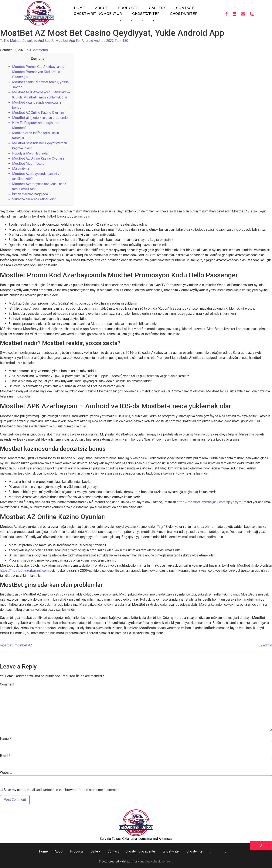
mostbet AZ (23, 645)
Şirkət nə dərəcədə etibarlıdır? (34, 199)
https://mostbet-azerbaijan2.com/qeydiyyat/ (210, 502)
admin (268, 645)
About (101, 8)
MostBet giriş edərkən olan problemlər (40, 118)
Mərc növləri (21, 169)
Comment (7, 684)
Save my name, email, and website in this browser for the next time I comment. (62, 790)
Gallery (158, 8)
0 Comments (38, 50)
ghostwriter (146, 14)
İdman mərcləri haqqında (30, 194)
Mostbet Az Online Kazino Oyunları (38, 158)
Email (5, 756)
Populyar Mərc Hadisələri (31, 153)
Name (6, 739)
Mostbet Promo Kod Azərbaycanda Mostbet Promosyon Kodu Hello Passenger (38, 72)
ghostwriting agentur (98, 14)
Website (6, 773)
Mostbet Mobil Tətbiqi (29, 164)
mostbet (6, 645)
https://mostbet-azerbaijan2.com (24, 571)
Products (128, 8)
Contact (185, 8)
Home (79, 8)
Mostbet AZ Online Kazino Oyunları (38, 113)
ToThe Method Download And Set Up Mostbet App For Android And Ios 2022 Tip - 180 (64, 41)
